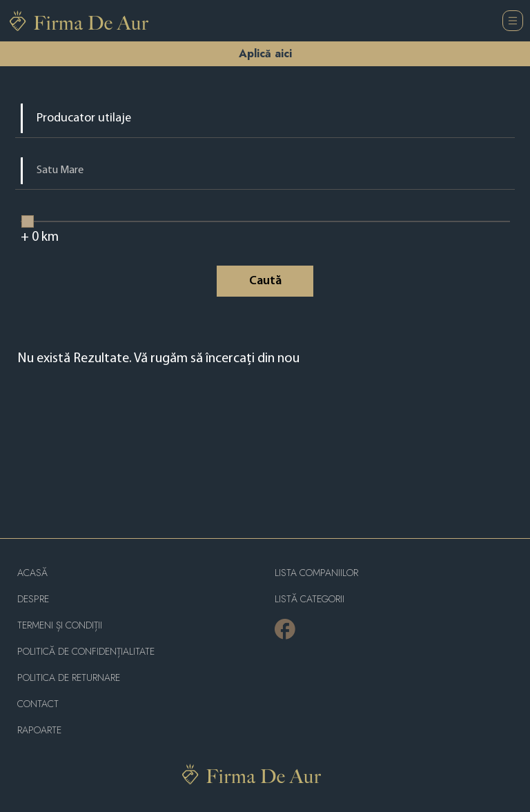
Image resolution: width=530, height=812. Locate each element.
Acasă (32, 573)
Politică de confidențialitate (86, 652)
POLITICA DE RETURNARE (69, 678)
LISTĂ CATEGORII (310, 599)
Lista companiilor (316, 573)
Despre (33, 599)
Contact (38, 704)
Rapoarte (39, 730)
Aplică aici (265, 53)
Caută (265, 281)
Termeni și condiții (60, 625)
